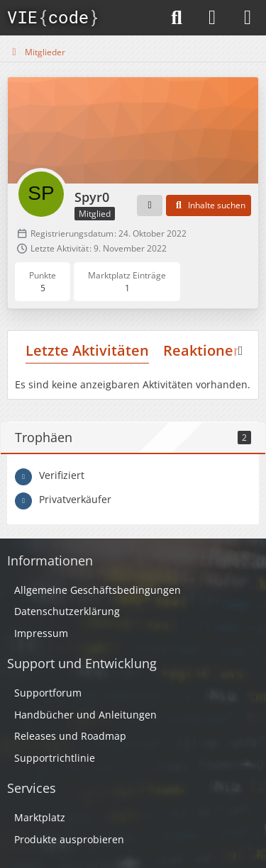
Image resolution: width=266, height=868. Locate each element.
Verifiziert (62, 475)
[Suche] (177, 18)
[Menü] (248, 18)
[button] (150, 205)
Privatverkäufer (75, 499)
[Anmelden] (212, 18)
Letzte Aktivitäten (87, 350)
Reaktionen (203, 350)
